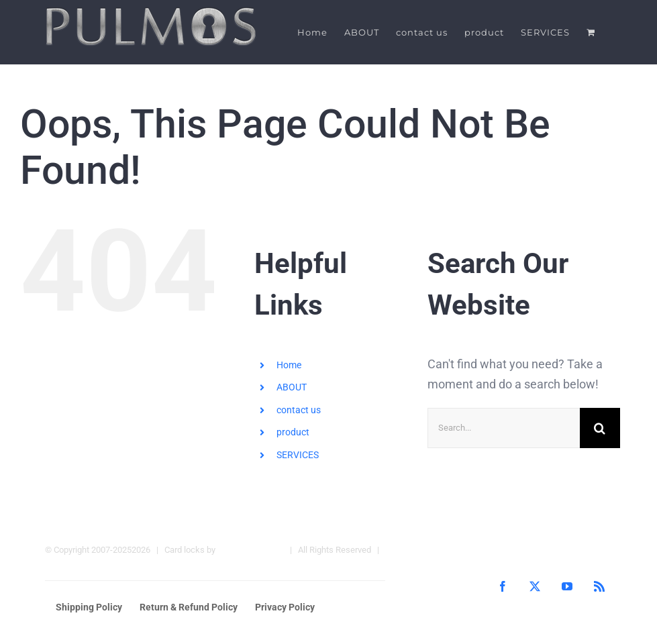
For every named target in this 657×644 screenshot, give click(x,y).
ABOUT (292, 387)
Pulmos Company (251, 549)
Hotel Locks (68, 569)
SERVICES (298, 455)
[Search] (600, 427)
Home (289, 364)
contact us (299, 409)
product (293, 432)
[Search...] (503, 427)
